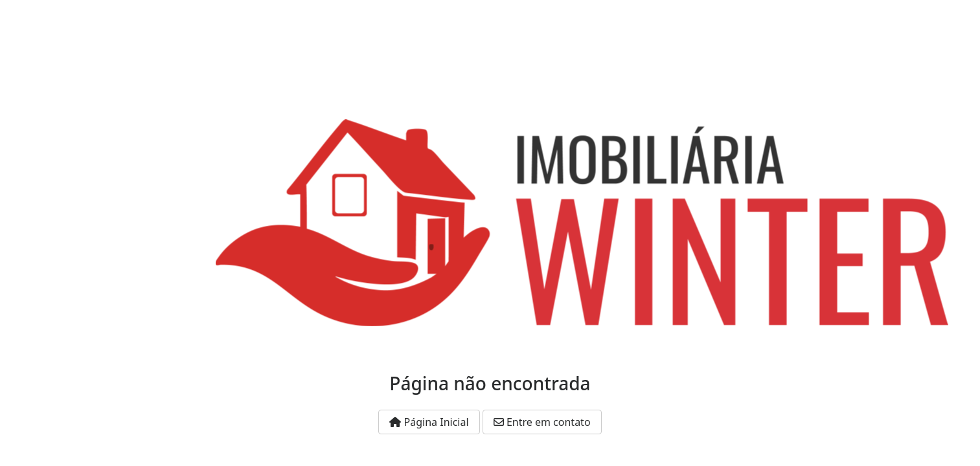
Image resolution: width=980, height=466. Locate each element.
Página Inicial (429, 422)
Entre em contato (542, 422)
